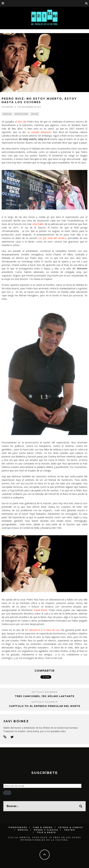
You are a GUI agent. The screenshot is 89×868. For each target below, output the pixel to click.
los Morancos (33, 630)
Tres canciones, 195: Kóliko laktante (45, 696)
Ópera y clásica (46, 830)
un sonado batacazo (39, 132)
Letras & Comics (71, 827)
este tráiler (38, 224)
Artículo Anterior (45, 692)
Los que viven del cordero (52, 238)
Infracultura (21, 114)
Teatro (35, 114)
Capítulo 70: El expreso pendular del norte (45, 706)
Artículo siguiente (45, 702)
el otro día (21, 122)
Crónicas (7, 114)
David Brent (40, 610)
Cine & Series (43, 827)
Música (23, 830)
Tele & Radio (46, 832)
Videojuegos (18, 827)
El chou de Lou (52, 630)
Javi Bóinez (8, 107)
